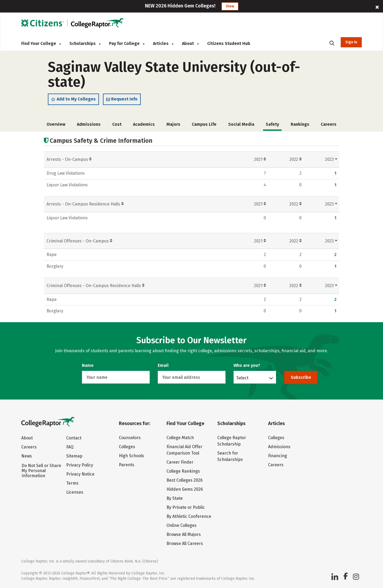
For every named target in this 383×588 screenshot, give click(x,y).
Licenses (75, 492)
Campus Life (204, 124)
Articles (163, 43)
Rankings (300, 124)
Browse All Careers (185, 543)
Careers (329, 124)
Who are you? (247, 365)
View (230, 6)
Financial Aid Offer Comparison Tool (184, 450)
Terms (72, 483)
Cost (117, 124)
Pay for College (127, 43)
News (27, 456)
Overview (56, 124)
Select (242, 378)
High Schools (132, 456)
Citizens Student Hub (229, 43)
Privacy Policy (80, 465)
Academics (144, 124)
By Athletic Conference (189, 516)
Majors (173, 124)
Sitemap (74, 456)
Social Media (241, 124)
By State (175, 498)
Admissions (89, 124)
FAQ (70, 447)
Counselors (130, 438)
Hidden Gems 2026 (185, 489)
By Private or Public (186, 507)
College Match (180, 438)
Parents (127, 465)
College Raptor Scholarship (232, 441)
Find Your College (41, 43)
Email (163, 365)
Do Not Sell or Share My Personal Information (41, 471)
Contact (74, 438)
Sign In (351, 42)
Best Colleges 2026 (185, 480)
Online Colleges (182, 525)
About (190, 43)
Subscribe (301, 377)
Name (88, 365)
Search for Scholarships (230, 456)
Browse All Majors (184, 534)
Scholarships (85, 43)
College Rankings (183, 471)
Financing (278, 456)
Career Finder (180, 462)
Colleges (127, 447)
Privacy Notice (80, 474)
